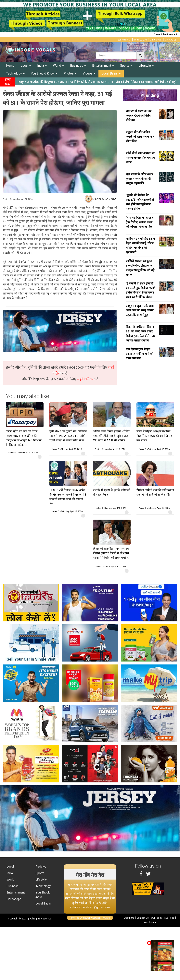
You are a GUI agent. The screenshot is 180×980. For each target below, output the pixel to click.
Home (10, 66)
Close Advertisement (166, 34)
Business (78, 66)
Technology (15, 73)
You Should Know (44, 73)
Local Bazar (111, 73)
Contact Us (143, 918)
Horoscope (14, 899)
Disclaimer (150, 923)
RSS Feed (169, 918)
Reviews (41, 867)
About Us (129, 918)
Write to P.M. (125, 40)
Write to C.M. (141, 40)
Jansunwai (156, 40)
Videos (89, 73)
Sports (126, 66)
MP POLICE (171, 40)
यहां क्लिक (85, 379)
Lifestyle (146, 66)
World (58, 66)
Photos (70, 73)
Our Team (156, 918)
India (42, 66)
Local (26, 66)
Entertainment (103, 66)
